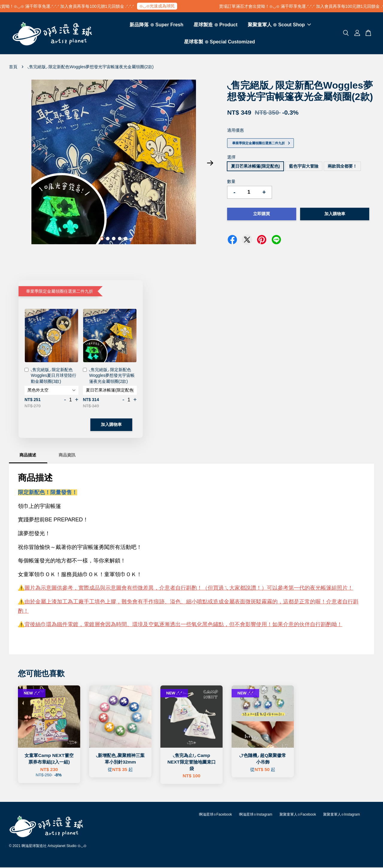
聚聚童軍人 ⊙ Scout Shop (279, 25)
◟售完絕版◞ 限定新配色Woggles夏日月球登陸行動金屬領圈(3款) (50, 376)
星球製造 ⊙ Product (215, 25)
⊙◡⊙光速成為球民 (167, 6)
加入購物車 (111, 425)
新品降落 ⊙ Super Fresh (156, 25)
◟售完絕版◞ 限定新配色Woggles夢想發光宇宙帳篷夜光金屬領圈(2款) (109, 376)
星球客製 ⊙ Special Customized (219, 42)
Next (210, 164)
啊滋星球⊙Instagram (256, 815)
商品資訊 (67, 456)
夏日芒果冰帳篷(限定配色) (255, 167)
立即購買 (262, 214)
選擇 (231, 158)
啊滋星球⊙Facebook (215, 815)
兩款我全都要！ (342, 167)
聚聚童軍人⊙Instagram (342, 815)
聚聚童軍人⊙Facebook (298, 815)
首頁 (13, 67)
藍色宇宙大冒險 (304, 167)
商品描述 (28, 456)
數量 (231, 182)
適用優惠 (235, 131)
